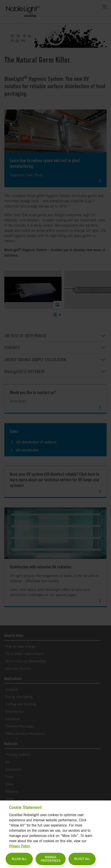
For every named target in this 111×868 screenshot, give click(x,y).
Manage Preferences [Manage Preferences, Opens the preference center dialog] (51, 862)
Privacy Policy (19, 849)
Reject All (82, 862)
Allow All (19, 862)
